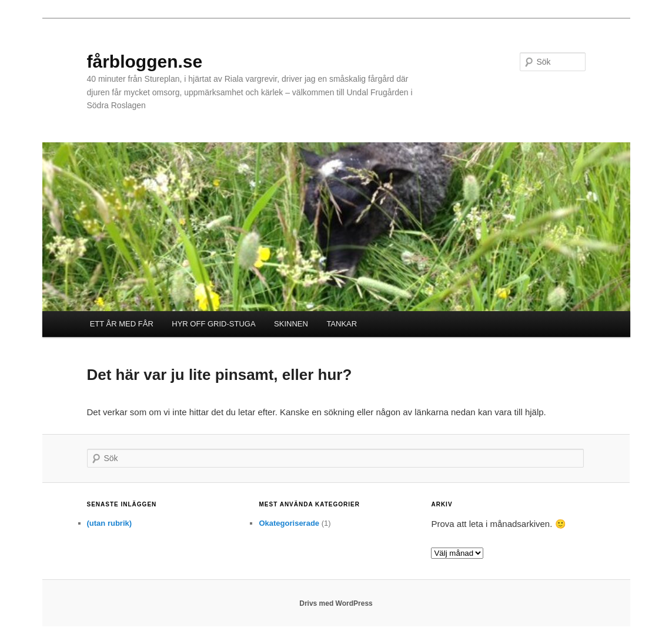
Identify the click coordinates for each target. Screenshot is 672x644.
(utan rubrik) (110, 523)
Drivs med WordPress (336, 603)
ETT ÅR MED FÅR (122, 324)
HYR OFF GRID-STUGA (213, 324)
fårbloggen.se (145, 61)
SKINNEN (291, 324)
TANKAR (342, 324)
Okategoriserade (289, 523)
